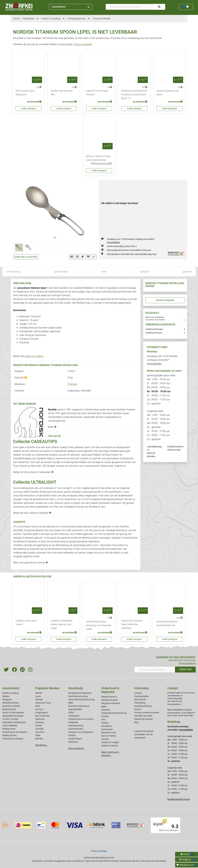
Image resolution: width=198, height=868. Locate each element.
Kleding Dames (9, 735)
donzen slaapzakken (107, 417)
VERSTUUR (185, 669)
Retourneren (140, 699)
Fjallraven (40, 719)
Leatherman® (91, 466)
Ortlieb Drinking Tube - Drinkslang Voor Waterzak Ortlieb (99, 625)
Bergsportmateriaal (111, 703)
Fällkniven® (107, 466)
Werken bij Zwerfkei (143, 719)
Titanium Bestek (82, 44)
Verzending (140, 703)
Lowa (38, 696)
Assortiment (71, 7)
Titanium (72, 384)
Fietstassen (74, 716)
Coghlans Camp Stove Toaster (26, 623)
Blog (136, 722)
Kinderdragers (75, 739)
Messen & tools (109, 733)
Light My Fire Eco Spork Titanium (97, 93)
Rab (56, 507)
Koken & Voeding (34, 356)
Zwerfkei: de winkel (143, 716)
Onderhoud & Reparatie (110, 690)
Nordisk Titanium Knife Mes (62, 93)
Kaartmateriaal (76, 729)
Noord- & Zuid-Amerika (13, 713)
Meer (52, 427)
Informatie (141, 688)
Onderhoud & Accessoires (15, 732)
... (37, 19)
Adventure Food (43, 703)
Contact (138, 693)
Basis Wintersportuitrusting (82, 699)
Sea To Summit (42, 716)
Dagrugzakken (75, 709)
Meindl (38, 693)
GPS (103, 720)
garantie (187, 272)
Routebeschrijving (143, 706)
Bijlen (71, 703)
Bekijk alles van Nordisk (26, 257)
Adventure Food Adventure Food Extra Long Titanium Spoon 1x (134, 95)
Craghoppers (42, 713)
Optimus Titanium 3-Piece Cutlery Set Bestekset (98, 158)
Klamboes (73, 742)
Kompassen (107, 729)
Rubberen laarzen (110, 746)
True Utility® (20, 466)
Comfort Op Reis (10, 719)
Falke (38, 735)
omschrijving (13, 272)
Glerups (39, 699)
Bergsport (7, 699)
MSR (38, 706)
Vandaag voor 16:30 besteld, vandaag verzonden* (162, 360)
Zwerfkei (39, 729)
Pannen (105, 739)
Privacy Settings (99, 851)
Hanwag (39, 722)
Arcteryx (39, 709)
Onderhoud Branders (154, 329)
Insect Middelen (10, 726)
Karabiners (107, 726)
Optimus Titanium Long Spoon (168, 93)
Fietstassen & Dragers (13, 739)
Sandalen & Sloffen (11, 706)
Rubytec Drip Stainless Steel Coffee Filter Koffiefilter (132, 624)
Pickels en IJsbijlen (110, 742)
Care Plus (40, 732)
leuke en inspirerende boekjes (41, 455)
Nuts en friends (109, 736)
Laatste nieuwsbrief (144, 731)
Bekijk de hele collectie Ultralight (32, 513)
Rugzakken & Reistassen (14, 722)
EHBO (71, 713)
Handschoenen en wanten (81, 719)
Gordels (105, 716)
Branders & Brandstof (79, 706)
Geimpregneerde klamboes (114, 713)
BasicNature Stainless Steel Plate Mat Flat (167, 624)
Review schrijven (165, 300)
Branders (106, 710)
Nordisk (93, 507)
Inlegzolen (73, 722)
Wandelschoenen (11, 703)
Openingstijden (141, 696)
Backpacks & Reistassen (80, 693)
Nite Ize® (36, 466)
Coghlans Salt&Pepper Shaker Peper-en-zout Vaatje (61, 624)
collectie (145, 272)
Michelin (39, 739)
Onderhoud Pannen (154, 333)
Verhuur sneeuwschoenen (147, 713)
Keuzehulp (76, 688)
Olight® (119, 466)
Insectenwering (76, 726)
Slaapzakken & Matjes (13, 716)
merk (104, 272)
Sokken (6, 696)
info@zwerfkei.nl (175, 447)
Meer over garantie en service (30, 563)
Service (138, 709)
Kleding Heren (9, 729)
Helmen (105, 723)
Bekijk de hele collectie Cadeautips (33, 472)
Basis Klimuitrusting (78, 696)
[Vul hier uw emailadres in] (155, 670)
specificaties (61, 272)
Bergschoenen (9, 709)
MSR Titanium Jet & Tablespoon (25, 93)
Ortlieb (38, 726)
